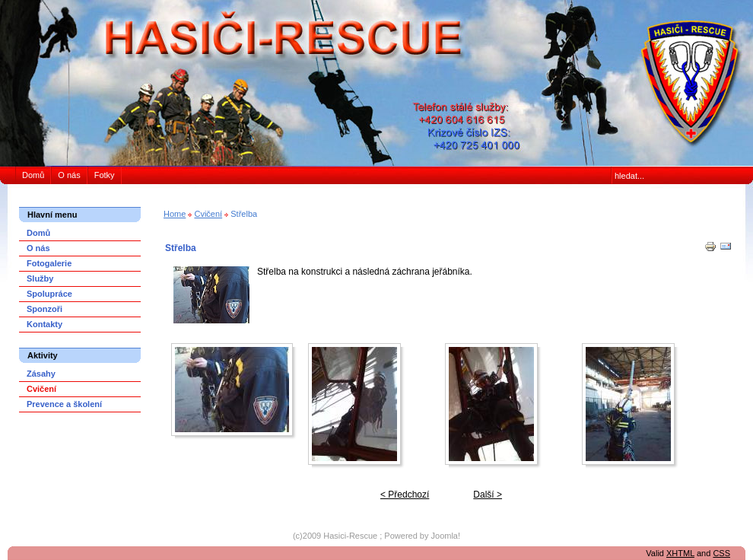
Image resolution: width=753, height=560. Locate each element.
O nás (69, 175)
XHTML (680, 553)
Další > (488, 495)
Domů (33, 175)
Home (175, 214)
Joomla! (446, 536)
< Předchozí (405, 495)
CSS (721, 553)
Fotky (105, 175)
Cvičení (208, 214)
